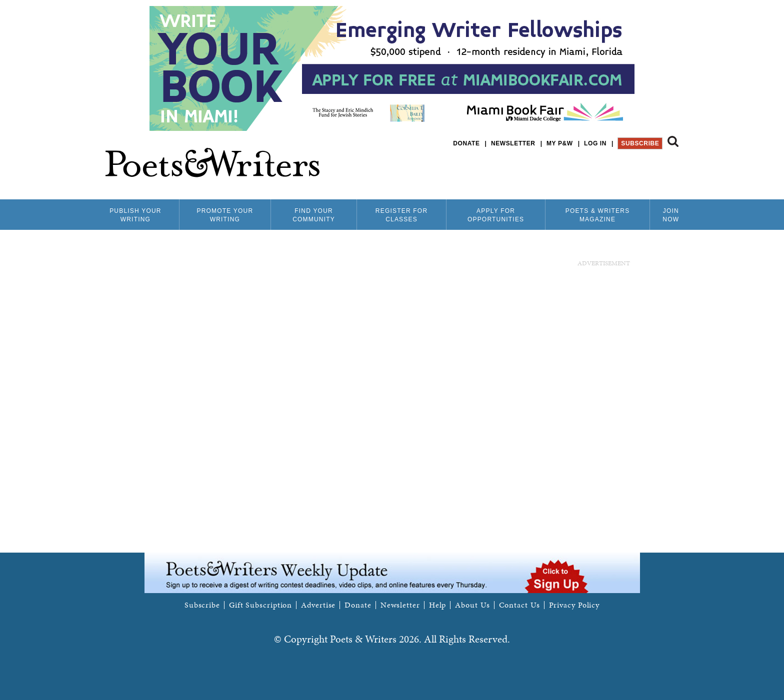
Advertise (318, 605)
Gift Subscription (260, 605)
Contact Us (519, 605)
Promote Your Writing (225, 215)
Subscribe (640, 143)
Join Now (671, 215)
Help (438, 605)
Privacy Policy (574, 605)
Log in (595, 143)
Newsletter (513, 143)
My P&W (560, 143)
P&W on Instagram (672, 170)
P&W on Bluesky (655, 170)
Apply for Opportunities (496, 215)
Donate (466, 143)
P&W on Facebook (638, 170)
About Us (472, 605)
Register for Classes (401, 215)
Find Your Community (314, 215)
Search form (673, 141)
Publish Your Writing (135, 215)
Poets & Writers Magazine (598, 215)
